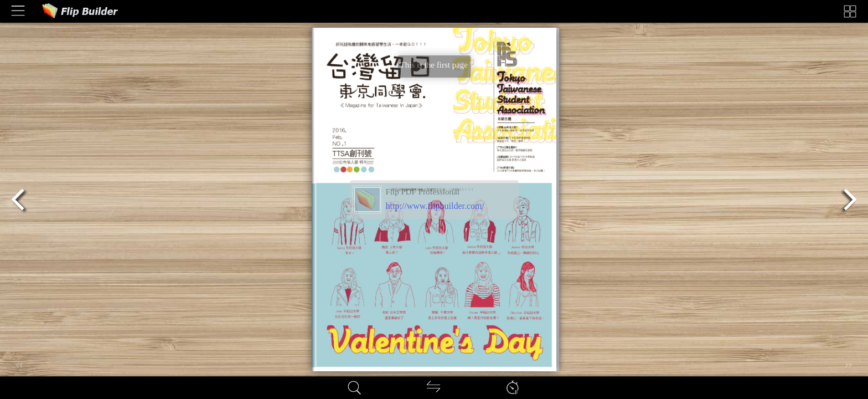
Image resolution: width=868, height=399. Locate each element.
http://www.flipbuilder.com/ (435, 206)
